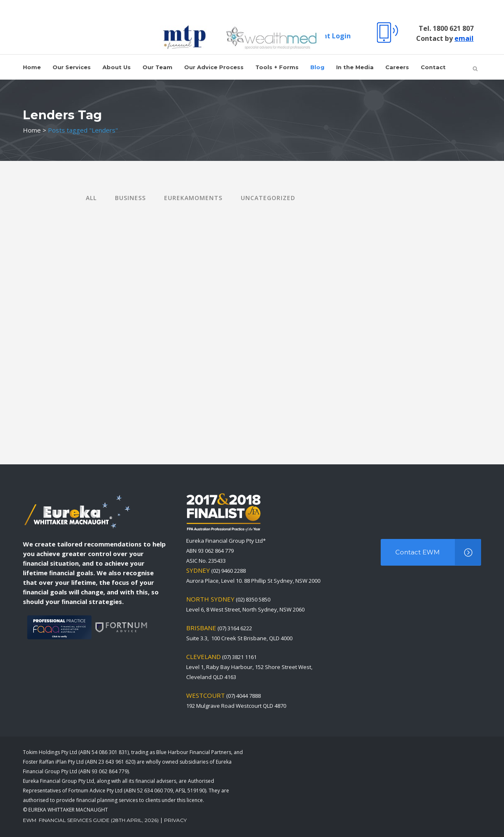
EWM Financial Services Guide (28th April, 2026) (91, 820)
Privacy (175, 820)
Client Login (330, 36)
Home (32, 130)
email (464, 38)
